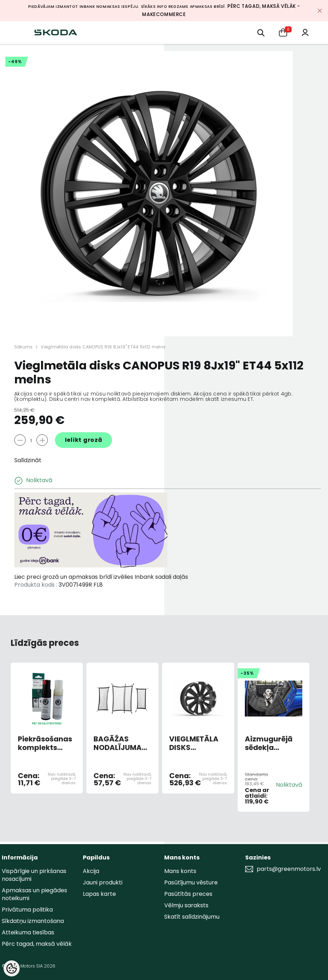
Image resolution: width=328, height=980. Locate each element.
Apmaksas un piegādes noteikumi (34, 894)
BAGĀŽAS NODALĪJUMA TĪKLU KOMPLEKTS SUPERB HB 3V (118, 743)
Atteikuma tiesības (28, 932)
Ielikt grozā (84, 440)
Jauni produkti (103, 882)
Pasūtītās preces (188, 894)
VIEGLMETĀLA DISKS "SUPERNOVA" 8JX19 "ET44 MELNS (194, 743)
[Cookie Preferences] (12, 968)
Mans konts (180, 871)
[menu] (261, 32)
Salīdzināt (28, 460)
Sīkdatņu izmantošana (33, 921)
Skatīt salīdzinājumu (192, 917)
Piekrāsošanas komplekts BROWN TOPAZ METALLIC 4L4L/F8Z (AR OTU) (45, 743)
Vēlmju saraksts (186, 905)
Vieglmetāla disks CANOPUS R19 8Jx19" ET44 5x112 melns (103, 347)
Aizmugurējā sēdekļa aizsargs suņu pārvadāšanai (272, 743)
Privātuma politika (27, 910)
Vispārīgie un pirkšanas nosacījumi (34, 875)
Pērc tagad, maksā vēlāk (37, 944)
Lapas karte (99, 894)
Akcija (91, 871)
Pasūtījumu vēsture (191, 882)
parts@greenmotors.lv (289, 869)
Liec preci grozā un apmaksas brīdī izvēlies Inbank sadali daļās (101, 577)
